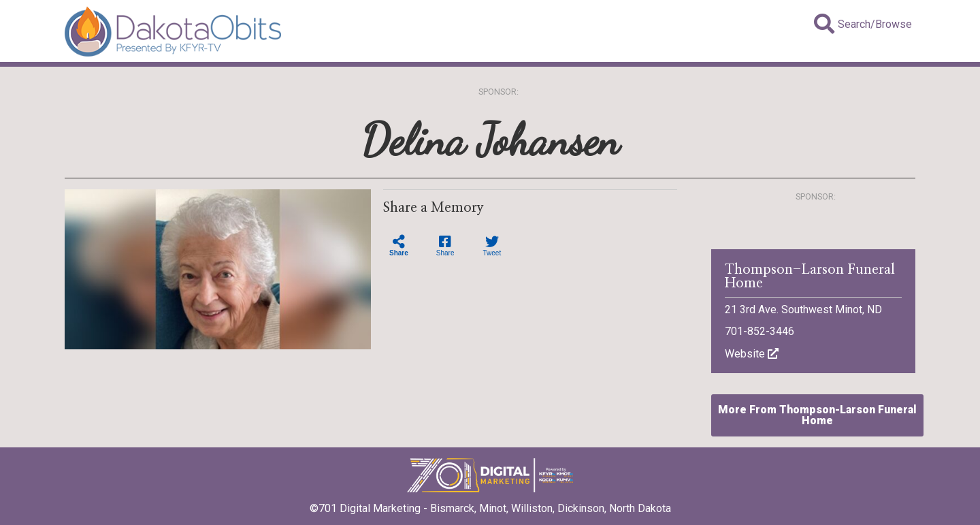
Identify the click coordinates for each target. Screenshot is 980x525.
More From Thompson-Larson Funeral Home (817, 415)
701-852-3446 (759, 331)
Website (752, 354)
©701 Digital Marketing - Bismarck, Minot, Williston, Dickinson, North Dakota (490, 504)
